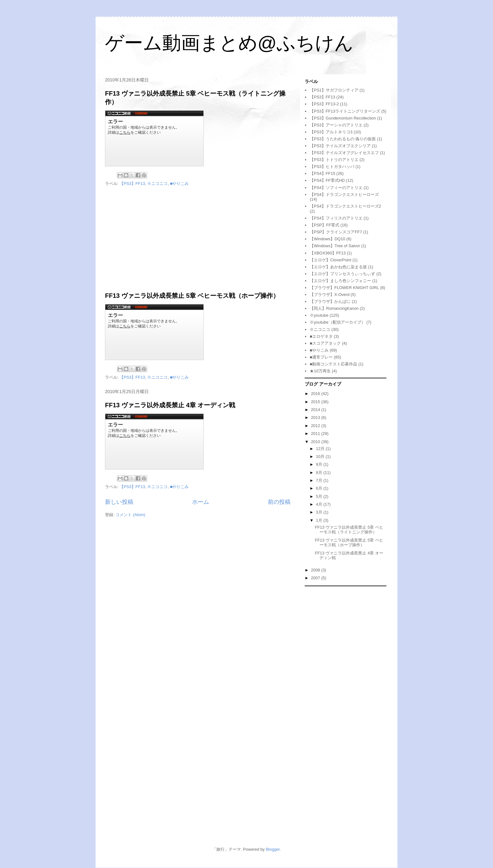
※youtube (319, 315)
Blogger (273, 849)
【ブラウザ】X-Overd (330, 295)
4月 (320, 504)
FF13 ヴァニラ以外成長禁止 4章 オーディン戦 (170, 405)
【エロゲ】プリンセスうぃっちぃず (342, 274)
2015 (316, 402)
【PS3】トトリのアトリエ (334, 160)
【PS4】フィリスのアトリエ (336, 218)
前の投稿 (279, 502)
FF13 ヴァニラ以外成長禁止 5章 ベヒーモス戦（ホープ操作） (192, 296)
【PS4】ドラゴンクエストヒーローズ (344, 195)
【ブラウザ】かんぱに (330, 301)
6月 (320, 488)
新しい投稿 (119, 502)
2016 (316, 394)
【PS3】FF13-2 (324, 104)
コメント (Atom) (130, 515)
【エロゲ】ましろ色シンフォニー (340, 281)
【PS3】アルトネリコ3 (331, 132)
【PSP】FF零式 (324, 225)
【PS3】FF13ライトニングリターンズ (345, 111)
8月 (320, 473)
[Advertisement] (198, 239)
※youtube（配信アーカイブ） (337, 322)
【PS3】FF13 (132, 184)
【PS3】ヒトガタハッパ (332, 167)
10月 (321, 456)
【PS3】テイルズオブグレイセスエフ (344, 153)
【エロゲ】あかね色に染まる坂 (338, 267)
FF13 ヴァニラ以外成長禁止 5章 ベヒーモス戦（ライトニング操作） (349, 530)
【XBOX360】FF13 (328, 253)
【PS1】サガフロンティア (334, 90)
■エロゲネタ (321, 336)
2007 (316, 578)
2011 (316, 434)
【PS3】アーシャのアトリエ (336, 125)
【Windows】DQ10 (327, 239)
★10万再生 (320, 371)
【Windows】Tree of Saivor (335, 246)
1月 (320, 520)
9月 (320, 464)
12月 (321, 449)
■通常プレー (321, 357)
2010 (316, 442)
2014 (316, 410)
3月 (320, 512)
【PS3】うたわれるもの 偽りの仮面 (343, 139)
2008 (316, 570)
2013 (316, 417)
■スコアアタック (325, 343)
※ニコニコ (157, 184)
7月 (320, 480)
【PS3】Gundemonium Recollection (343, 118)
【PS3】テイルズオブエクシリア (340, 146)
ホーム (201, 502)
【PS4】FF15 (322, 173)
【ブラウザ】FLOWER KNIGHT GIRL (344, 288)
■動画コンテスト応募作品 (333, 364)
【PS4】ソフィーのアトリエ (336, 188)
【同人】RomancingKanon (334, 308)
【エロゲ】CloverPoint (330, 260)
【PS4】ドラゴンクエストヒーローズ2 (345, 206)
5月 (320, 496)
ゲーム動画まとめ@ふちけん (229, 43)
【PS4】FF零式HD (327, 180)
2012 (316, 426)
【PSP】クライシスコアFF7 (336, 232)
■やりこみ (180, 184)
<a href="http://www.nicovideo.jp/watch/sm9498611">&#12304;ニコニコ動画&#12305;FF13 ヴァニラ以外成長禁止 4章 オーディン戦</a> (154, 442)
